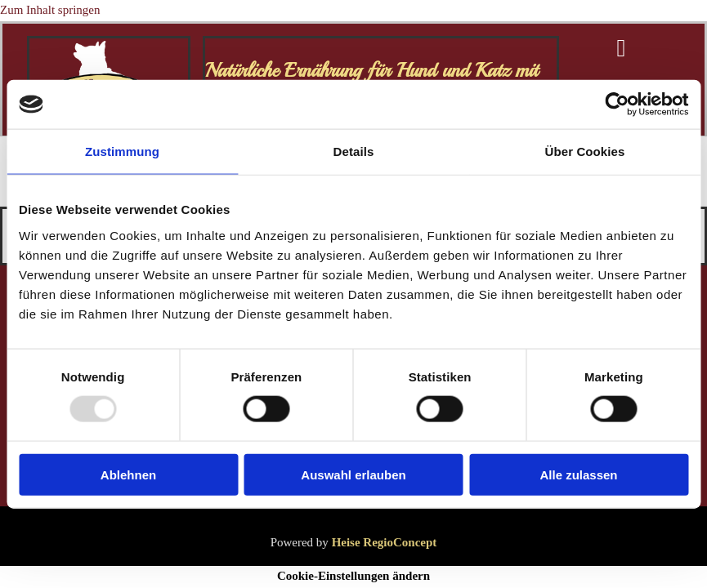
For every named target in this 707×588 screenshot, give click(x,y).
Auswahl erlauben (353, 474)
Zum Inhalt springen (50, 10)
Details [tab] (354, 151)
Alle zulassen (578, 474)
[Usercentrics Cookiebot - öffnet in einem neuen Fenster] (617, 105)
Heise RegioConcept (385, 542)
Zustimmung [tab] (122, 151)
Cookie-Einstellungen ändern (353, 576)
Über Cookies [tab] (585, 151)
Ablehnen (128, 474)
